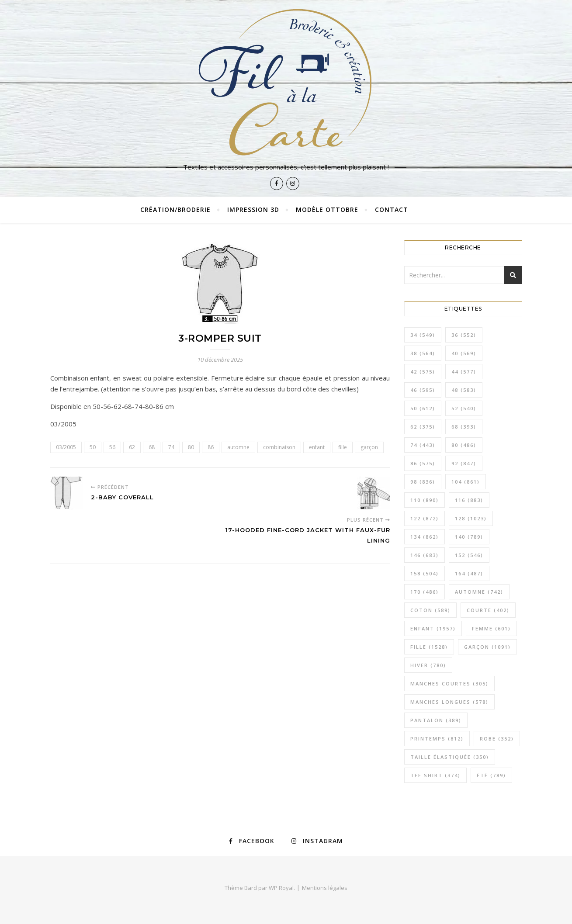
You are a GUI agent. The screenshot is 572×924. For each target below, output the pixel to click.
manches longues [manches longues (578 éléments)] (449, 702)
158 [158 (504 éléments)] (425, 573)
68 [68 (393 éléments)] (464, 427)
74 (171, 447)
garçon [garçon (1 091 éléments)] (487, 647)
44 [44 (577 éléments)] (464, 372)
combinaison (279, 447)
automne (238, 447)
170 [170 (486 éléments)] (425, 592)
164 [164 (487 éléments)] (469, 573)
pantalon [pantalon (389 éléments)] (436, 720)
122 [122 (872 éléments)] (425, 518)
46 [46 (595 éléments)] (423, 390)
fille (343, 447)
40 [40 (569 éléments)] (464, 353)
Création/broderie (175, 209)
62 (132, 447)
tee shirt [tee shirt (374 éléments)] (435, 775)
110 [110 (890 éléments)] (425, 500)
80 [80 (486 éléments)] (464, 445)
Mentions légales (325, 888)
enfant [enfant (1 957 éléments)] (433, 628)
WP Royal (281, 888)
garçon (369, 447)
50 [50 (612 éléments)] (423, 408)
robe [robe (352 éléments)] (497, 739)
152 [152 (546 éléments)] (469, 555)
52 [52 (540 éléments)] (464, 408)
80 (191, 447)
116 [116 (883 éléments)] (469, 500)
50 (93, 447)
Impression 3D (253, 209)
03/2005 (66, 447)
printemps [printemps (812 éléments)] (437, 739)
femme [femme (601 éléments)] (491, 628)
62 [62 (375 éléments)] (423, 427)
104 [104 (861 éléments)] (466, 482)
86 (211, 447)
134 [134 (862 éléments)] (425, 537)
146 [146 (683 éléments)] (425, 555)
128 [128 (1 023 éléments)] (471, 518)
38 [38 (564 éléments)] (423, 353)
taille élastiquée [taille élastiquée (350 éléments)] (450, 757)
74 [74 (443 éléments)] (423, 445)
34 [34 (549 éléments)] (423, 335)
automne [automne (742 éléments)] (479, 592)
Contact (392, 209)
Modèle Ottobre (327, 209)
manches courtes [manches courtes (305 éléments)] (449, 683)
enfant (317, 447)
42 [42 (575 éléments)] (423, 372)
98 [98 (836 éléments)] (423, 482)
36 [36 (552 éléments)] (464, 335)
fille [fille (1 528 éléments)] (429, 647)
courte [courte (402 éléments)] (488, 610)
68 (152, 447)
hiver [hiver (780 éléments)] (428, 665)
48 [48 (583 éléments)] (464, 390)
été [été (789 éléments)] (491, 775)
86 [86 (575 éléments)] (423, 463)
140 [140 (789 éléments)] (469, 537)
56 (112, 447)
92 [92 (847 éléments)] (464, 463)
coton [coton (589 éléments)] (430, 610)
